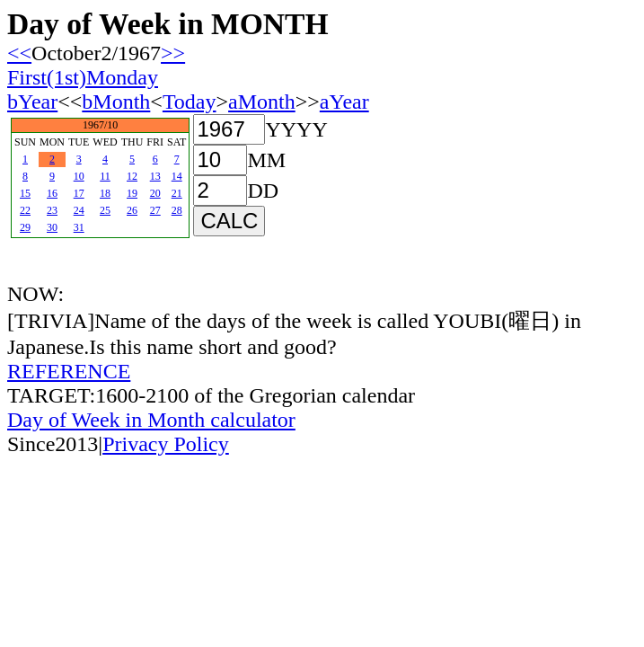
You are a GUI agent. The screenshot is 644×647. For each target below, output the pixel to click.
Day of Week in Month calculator (151, 420)
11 (105, 176)
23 (52, 210)
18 (105, 193)
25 (105, 210)
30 (52, 227)
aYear (344, 102)
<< (19, 53)
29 (25, 227)
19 (132, 193)
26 (132, 210)
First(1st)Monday (83, 77)
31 (79, 227)
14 (177, 176)
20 (155, 193)
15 (25, 193)
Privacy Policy (166, 444)
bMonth (116, 102)
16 (52, 193)
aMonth (262, 102)
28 (177, 210)
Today (190, 102)
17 (79, 193)
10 (79, 176)
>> (173, 53)
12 (132, 176)
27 (155, 210)
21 (177, 193)
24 (79, 210)
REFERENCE (69, 371)
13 (155, 176)
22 (25, 210)
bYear (32, 102)
